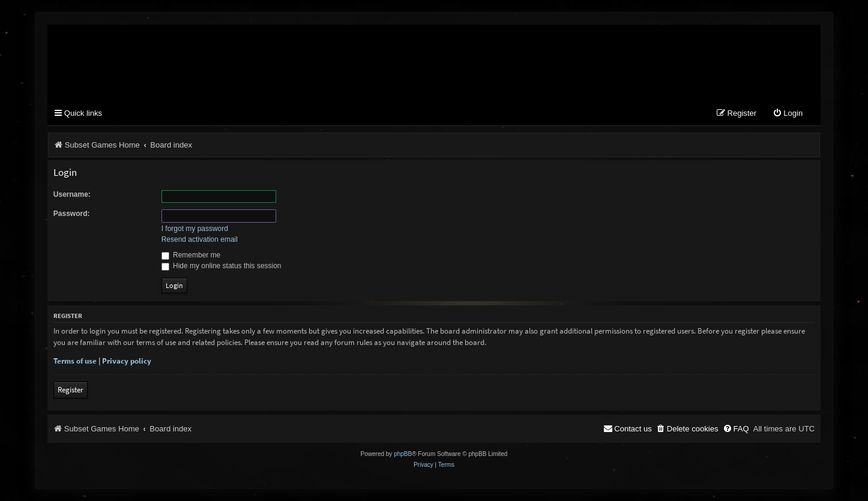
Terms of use (75, 361)
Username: (72, 194)
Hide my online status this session (222, 266)
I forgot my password (195, 229)
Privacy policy (127, 361)
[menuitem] (788, 114)
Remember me (191, 255)
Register (71, 390)
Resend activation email (200, 239)
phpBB (403, 454)
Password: (72, 214)
